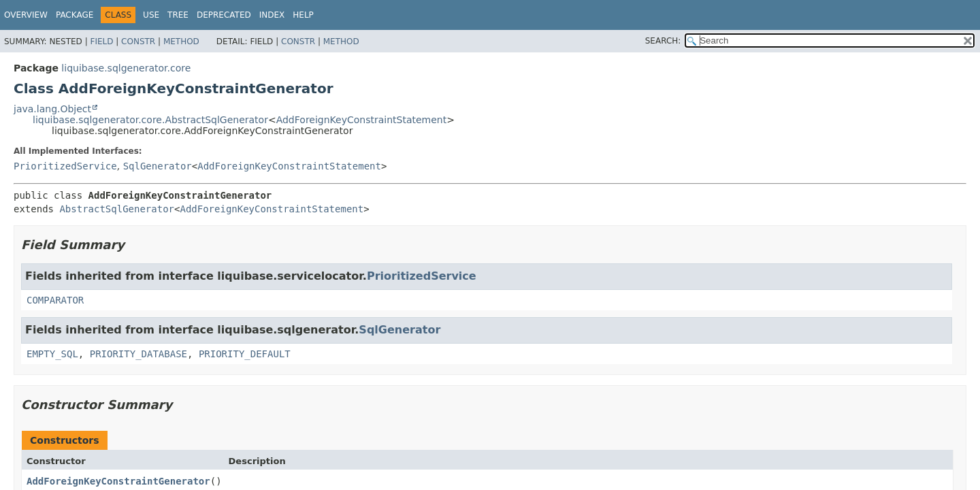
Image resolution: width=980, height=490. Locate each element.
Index (272, 15)
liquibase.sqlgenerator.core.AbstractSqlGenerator (150, 120)
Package (75, 15)
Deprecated (224, 15)
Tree (178, 15)
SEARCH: (663, 41)
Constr (138, 42)
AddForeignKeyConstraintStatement (362, 120)
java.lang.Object (52, 109)
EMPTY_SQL (52, 354)
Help (303, 15)
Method (181, 42)
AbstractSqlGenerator (117, 209)
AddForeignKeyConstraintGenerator (118, 481)
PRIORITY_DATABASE (138, 354)
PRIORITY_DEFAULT (245, 354)
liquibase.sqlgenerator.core (126, 68)
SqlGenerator (158, 166)
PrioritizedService (65, 166)
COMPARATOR (55, 300)
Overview (26, 15)
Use (151, 15)
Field (101, 42)
